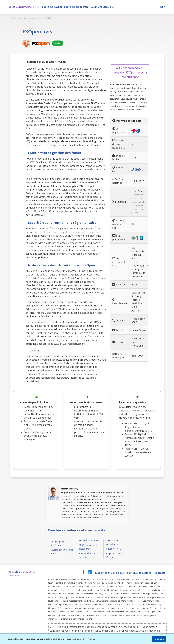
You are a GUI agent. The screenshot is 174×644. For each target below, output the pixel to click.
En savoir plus (89, 639)
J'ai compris (159, 639)
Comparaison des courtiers (27, 18)
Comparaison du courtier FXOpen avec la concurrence (130, 72)
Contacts (160, 573)
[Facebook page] (84, 573)
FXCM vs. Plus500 (88, 540)
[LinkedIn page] (90, 573)
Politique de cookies (139, 573)
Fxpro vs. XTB (114, 549)
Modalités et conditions (110, 573)
